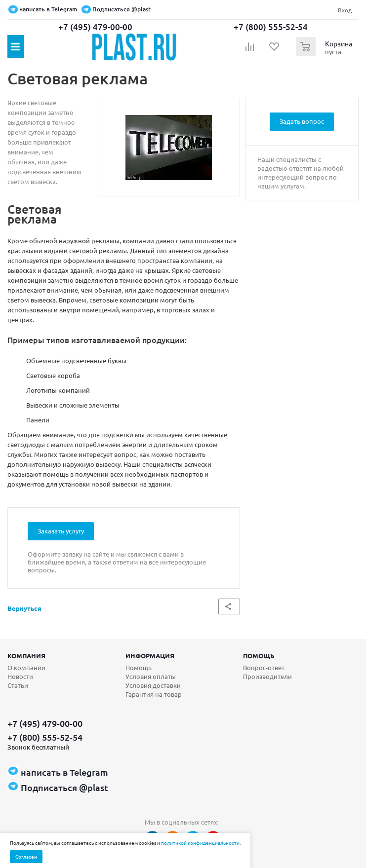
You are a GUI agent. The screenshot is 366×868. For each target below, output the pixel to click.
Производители (267, 676)
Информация (150, 656)
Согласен (26, 856)
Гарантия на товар (154, 694)
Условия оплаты (151, 676)
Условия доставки (153, 685)
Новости (20, 676)
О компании (26, 667)
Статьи (18, 685)
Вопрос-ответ (264, 667)
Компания (26, 656)
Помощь (259, 656)
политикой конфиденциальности (200, 843)
